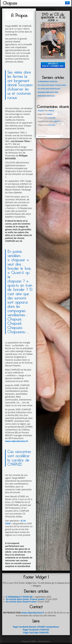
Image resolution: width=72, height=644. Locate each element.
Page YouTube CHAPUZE (36, 632)
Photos (51, 111)
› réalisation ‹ (43, 641)
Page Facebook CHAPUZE (36, 630)
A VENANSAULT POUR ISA (47, 81)
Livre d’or (52, 118)
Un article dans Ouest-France (49, 89)
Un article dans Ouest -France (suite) (52, 85)
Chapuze (10, 3)
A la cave (52, 125)
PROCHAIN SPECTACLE (46, 96)
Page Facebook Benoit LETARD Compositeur (36, 627)
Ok (62, 136)
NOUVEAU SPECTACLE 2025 (48, 92)
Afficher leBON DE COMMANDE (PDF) (53, 65)
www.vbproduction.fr (17, 441)
